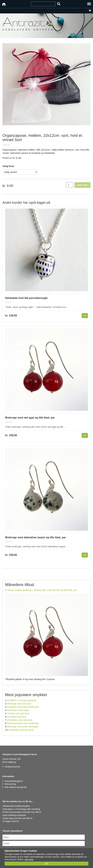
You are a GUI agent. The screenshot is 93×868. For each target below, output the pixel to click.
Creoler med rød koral (18, 713)
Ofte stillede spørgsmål (16, 787)
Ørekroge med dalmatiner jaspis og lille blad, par (35, 537)
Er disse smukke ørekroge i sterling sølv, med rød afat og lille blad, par (41, 590)
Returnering (10, 784)
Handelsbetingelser (14, 781)
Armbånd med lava (17, 717)
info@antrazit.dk (12, 767)
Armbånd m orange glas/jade (22, 700)
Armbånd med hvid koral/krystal (23, 707)
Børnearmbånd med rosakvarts (23, 723)
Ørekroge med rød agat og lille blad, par (30, 418)
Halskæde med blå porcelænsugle (26, 298)
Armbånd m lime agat (18, 710)
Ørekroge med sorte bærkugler (23, 727)
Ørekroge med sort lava (19, 704)
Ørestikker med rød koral (20, 720)
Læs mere (29, 859)
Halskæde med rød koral (21, 730)
